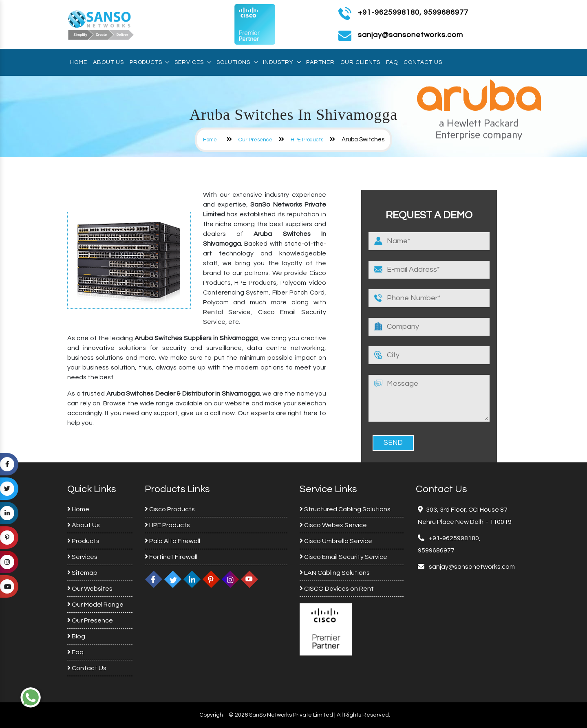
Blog (76, 636)
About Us (108, 62)
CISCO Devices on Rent (337, 589)
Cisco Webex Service (333, 525)
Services (193, 62)
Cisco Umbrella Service (336, 541)
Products (149, 62)
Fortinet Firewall (171, 557)
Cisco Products (170, 509)
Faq (392, 62)
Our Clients (360, 62)
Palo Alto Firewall (172, 541)
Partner (320, 62)
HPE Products (307, 140)
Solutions (237, 62)
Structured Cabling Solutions (345, 509)
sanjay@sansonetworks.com (471, 567)
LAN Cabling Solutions (335, 573)
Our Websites (90, 589)
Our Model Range (95, 605)
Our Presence (255, 140)
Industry (282, 62)
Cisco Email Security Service (343, 557)
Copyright (212, 715)
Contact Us (423, 62)
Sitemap (82, 573)
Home (79, 62)
